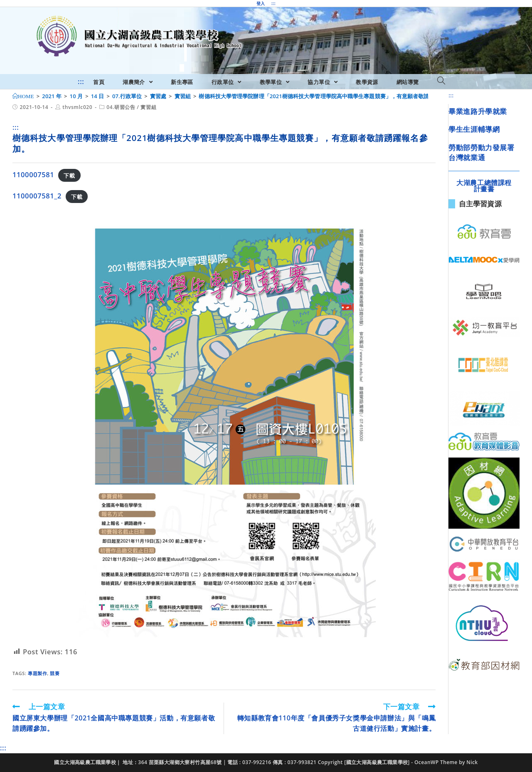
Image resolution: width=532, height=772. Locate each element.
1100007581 (33, 174)
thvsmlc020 (77, 107)
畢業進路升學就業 (478, 111)
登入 (261, 3)
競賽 (55, 673)
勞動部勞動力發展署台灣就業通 (481, 152)
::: (273, 3)
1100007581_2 (37, 196)
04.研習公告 (121, 107)
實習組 (148, 107)
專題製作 (37, 673)
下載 (69, 175)
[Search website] (441, 81)
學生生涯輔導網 (474, 129)
